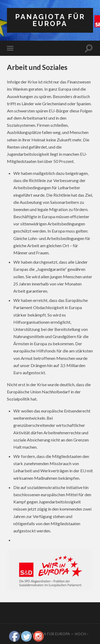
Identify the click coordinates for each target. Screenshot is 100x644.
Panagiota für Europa (50, 20)
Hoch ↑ (82, 634)
